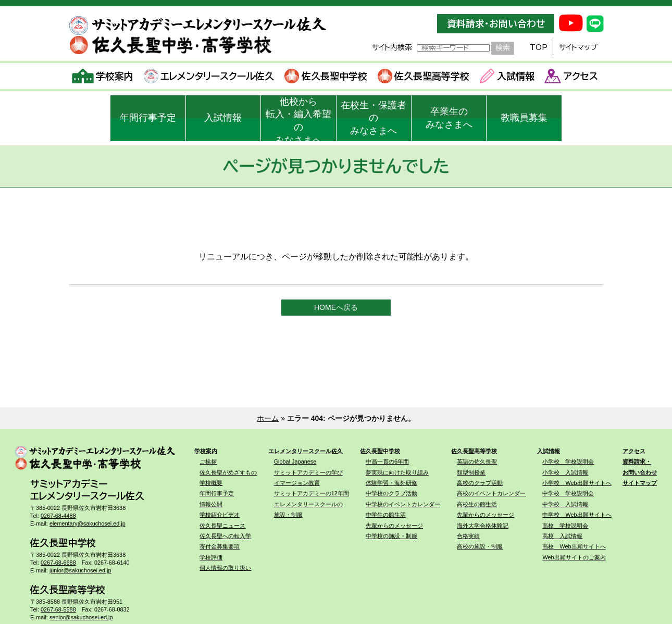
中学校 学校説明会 (568, 493)
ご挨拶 (208, 461)
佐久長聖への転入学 (225, 536)
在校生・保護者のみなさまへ (374, 118)
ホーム (268, 418)
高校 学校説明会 (565, 526)
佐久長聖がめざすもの (228, 472)
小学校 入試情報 (565, 472)
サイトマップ (578, 47)
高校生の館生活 (477, 504)
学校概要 (211, 483)
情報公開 (211, 504)
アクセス (571, 76)
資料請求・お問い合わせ (496, 24)
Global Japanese (295, 461)
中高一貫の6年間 (387, 461)
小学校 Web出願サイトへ (577, 483)
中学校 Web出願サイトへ (577, 515)
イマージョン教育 (297, 483)
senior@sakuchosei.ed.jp (81, 617)
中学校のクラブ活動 (391, 493)
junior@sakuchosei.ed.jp (80, 570)
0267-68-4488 (58, 516)
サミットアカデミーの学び (308, 472)
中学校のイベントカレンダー (403, 504)
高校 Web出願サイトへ (574, 546)
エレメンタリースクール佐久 (209, 76)
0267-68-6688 (58, 563)
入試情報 (507, 76)
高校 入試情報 (562, 536)
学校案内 (103, 76)
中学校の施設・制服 (391, 536)
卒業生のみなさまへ (449, 118)
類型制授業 (471, 472)
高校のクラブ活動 (480, 483)
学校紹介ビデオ (220, 515)
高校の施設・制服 (480, 546)
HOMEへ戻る (336, 307)
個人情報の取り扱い (225, 568)
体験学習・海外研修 (391, 483)
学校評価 (211, 557)
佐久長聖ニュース (222, 526)
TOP (539, 47)
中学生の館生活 (386, 515)
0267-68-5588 (58, 609)
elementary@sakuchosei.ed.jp (88, 523)
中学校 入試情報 (565, 504)
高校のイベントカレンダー (491, 493)
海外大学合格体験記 (483, 526)
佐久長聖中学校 (326, 76)
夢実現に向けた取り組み (397, 472)
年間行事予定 (148, 118)
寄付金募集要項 (220, 546)
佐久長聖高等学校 (424, 76)
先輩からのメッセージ (394, 526)
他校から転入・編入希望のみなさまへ (298, 119)
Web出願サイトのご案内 (574, 557)
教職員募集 (524, 118)
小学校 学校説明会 (568, 461)
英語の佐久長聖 (477, 461)
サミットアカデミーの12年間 (312, 493)
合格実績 (468, 536)
